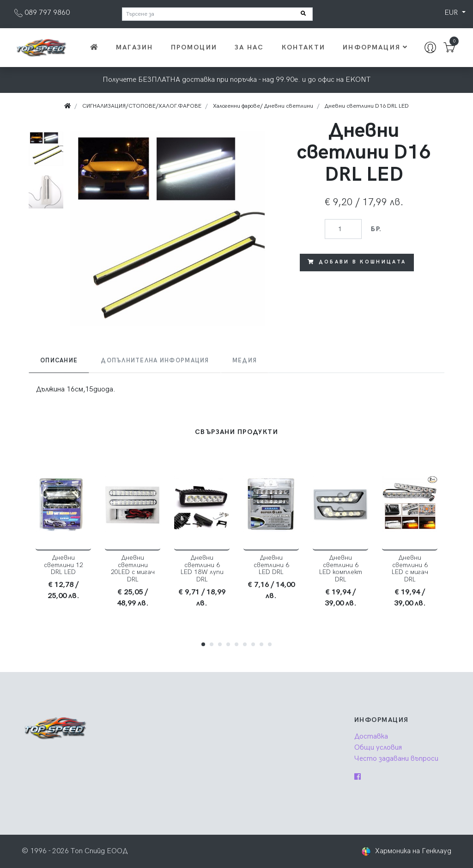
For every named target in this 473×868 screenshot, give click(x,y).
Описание (59, 361)
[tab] (59, 361)
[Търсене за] (217, 14)
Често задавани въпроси (396, 759)
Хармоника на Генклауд (413, 851)
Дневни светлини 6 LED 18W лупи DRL (202, 569)
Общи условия (378, 748)
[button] (203, 644)
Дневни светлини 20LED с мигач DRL (133, 569)
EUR (452, 13)
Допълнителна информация (155, 361)
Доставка (371, 737)
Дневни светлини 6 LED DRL (271, 565)
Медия (245, 361)
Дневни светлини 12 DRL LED (64, 565)
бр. (376, 229)
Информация (375, 47)
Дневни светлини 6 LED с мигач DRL (410, 569)
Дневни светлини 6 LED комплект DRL (341, 569)
